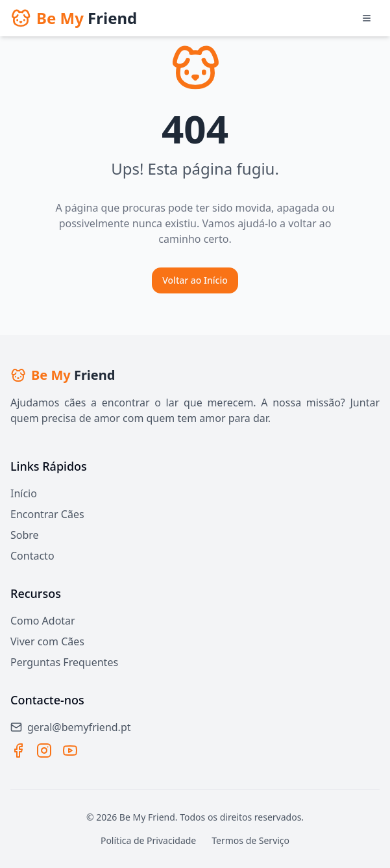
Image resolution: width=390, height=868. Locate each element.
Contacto (32, 556)
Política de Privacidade (148, 840)
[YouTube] (70, 750)
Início (24, 493)
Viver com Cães (47, 641)
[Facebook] (18, 750)
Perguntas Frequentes (64, 662)
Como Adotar (43, 621)
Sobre (25, 535)
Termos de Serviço (250, 840)
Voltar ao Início (195, 280)
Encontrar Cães (47, 514)
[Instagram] (44, 750)
